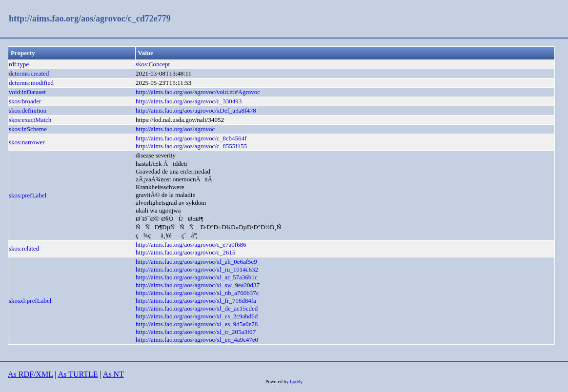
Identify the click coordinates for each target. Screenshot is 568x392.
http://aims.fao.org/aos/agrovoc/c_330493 (189, 101)
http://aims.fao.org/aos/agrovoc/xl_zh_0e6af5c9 (196, 262)
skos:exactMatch (30, 120)
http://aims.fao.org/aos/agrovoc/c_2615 (185, 252)
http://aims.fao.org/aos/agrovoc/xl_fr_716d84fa (196, 301)
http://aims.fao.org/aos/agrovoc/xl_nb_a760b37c (197, 293)
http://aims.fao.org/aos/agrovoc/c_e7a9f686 (191, 245)
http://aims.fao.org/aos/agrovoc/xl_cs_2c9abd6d (197, 316)
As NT (113, 374)
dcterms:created (29, 73)
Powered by (278, 382)
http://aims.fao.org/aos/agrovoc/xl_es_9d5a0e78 (197, 324)
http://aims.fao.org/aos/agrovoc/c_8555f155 (191, 146)
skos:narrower (27, 142)
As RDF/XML (30, 374)
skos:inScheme (28, 129)
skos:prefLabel (28, 195)
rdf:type (19, 64)
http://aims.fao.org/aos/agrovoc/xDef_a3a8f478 (196, 110)
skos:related (24, 248)
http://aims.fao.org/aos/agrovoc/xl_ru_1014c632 (197, 269)
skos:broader (25, 101)
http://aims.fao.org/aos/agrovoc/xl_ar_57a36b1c (197, 277)
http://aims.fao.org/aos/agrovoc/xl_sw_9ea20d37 (198, 285)
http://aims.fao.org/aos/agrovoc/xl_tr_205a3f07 (196, 332)
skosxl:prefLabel (30, 301)
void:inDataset (27, 92)
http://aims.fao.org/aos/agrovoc (175, 129)
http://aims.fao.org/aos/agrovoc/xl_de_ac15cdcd (197, 308)
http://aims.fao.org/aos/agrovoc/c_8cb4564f (191, 138)
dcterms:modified (31, 83)
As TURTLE (78, 374)
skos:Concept (153, 64)
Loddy (296, 382)
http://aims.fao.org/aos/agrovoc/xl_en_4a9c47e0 (197, 340)
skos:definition (28, 110)
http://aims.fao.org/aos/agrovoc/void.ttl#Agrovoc (198, 92)
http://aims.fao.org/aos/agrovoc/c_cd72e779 (90, 19)
